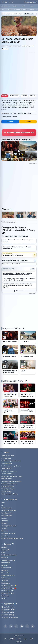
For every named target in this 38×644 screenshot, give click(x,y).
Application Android (8, 610)
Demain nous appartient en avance (12, 476)
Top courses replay (7, 474)
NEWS (32, 6)
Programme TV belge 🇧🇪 (9, 586)
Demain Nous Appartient (9, 510)
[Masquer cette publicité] (33, 52)
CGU (5, 639)
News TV (4, 547)
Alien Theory (5, 536)
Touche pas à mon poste (9, 526)
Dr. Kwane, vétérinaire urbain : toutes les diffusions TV (17, 248)
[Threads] (22, 626)
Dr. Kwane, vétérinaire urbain (14, 14)
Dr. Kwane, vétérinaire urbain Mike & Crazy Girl (17, 40)
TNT (3, 10)
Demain (25, 10)
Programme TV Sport (8, 593)
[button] (33, 626)
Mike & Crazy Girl (29, 14)
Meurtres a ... (5, 531)
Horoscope (5, 580)
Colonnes (32, 10)
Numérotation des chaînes (9, 555)
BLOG (25, 639)
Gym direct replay (7, 463)
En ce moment (18, 10)
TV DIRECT (15, 6)
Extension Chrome (8, 612)
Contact (4, 598)
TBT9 (3, 503)
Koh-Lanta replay (6, 479)
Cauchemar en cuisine (8, 533)
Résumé (5, 96)
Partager (10, 121)
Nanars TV (5, 570)
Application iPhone (8, 607)
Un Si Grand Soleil (7, 513)
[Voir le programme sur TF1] (10, 337)
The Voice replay (7, 468)
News (33, 269)
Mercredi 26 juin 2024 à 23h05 (11, 264)
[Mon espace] (6, 2)
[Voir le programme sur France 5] (10, 367)
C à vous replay (6, 458)
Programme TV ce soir (13, 329)
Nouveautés (5, 596)
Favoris (28, 121)
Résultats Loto (6, 583)
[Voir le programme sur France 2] (28, 337)
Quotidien (4, 523)
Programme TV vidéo (8, 591)
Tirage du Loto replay (8, 456)
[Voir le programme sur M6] (28, 367)
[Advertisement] (19, 72)
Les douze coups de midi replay (11, 461)
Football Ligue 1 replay (8, 489)
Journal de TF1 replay (8, 486)
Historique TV (6, 565)
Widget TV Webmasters (10, 617)
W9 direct (4, 528)
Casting (24, 96)
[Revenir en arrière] (13, 2)
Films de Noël (5, 573)
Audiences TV (6, 550)
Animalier (17, 46)
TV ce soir (9, 10)
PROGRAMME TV (6, 6)
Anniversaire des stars (8, 575)
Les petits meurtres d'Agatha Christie (12, 538)
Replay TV (5, 558)
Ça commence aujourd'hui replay (11, 481)
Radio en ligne (6, 563)
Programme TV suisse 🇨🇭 (9, 588)
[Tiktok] (27, 626)
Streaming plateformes (8, 560)
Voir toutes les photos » (9, 222)
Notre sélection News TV (15, 381)
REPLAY (23, 6)
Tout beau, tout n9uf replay (10, 494)
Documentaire (6, 46)
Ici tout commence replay (9, 484)
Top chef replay (6, 491)
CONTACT (19, 642)
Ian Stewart (13, 117)
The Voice (5, 521)
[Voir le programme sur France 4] (28, 352)
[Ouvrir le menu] (3, 2)
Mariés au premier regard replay (11, 466)
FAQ (31, 639)
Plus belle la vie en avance (9, 471)
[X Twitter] (11, 626)
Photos (33, 96)
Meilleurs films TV (7, 568)
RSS (19, 639)
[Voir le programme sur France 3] (10, 352)
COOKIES (12, 639)
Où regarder (14, 96)
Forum (3, 552)
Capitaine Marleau (7, 516)
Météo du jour (6, 578)
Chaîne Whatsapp (8, 615)
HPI (2, 505)
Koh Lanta (4, 518)
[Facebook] (6, 626)
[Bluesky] (16, 626)
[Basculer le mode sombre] (9, 2)
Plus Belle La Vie (6, 508)
